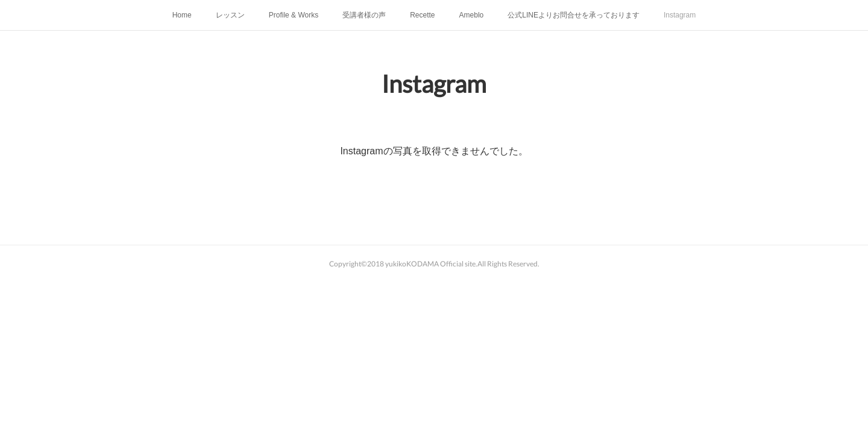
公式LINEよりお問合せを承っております (574, 15)
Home (182, 15)
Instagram (680, 15)
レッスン (230, 15)
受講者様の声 (364, 15)
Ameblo (472, 15)
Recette (422, 15)
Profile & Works (294, 15)
